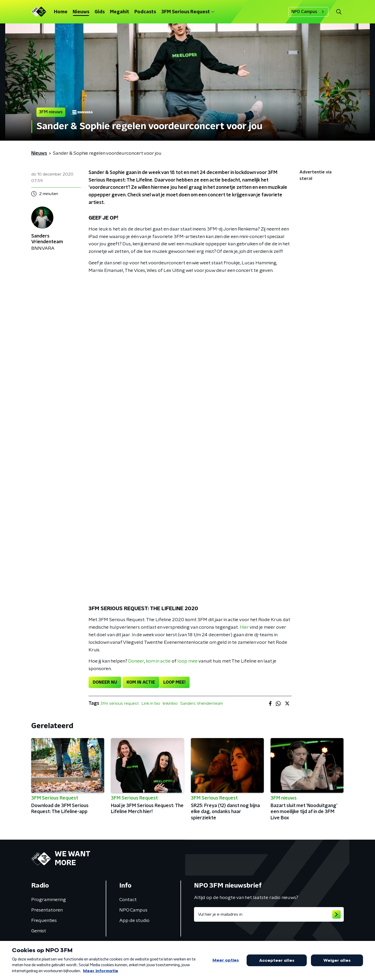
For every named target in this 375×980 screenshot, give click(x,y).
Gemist (39, 931)
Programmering (49, 900)
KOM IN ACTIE (141, 682)
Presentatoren (47, 910)
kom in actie (158, 661)
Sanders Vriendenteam (202, 703)
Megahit (120, 12)
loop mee (187, 661)
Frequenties (44, 921)
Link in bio (151, 703)
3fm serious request (120, 703)
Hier (244, 627)
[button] (339, 12)
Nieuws (81, 12)
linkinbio (170, 703)
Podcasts (145, 12)
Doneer (136, 661)
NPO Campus (308, 12)
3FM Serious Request (188, 12)
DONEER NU (105, 682)
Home (61, 12)
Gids (100, 12)
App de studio (134, 921)
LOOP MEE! (174, 682)
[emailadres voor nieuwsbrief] (269, 914)
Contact (128, 900)
